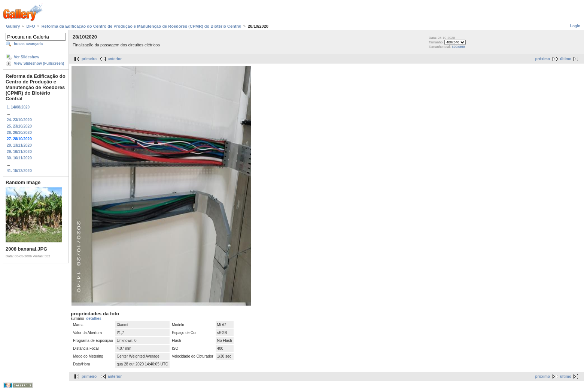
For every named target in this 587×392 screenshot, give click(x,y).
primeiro (89, 59)
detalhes (94, 318)
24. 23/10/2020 (19, 120)
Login (575, 26)
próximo (543, 59)
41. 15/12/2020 (19, 171)
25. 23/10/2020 (19, 126)
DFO (31, 26)
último (566, 59)
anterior (115, 59)
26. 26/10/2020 (19, 133)
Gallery (13, 26)
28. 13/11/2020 (19, 145)
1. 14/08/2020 (18, 107)
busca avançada (28, 44)
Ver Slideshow (27, 57)
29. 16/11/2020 (19, 152)
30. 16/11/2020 (19, 158)
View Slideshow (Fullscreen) (39, 63)
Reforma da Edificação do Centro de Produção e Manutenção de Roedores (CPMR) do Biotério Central (142, 26)
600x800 (458, 47)
